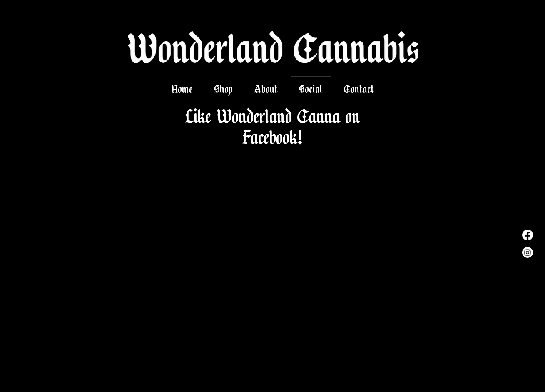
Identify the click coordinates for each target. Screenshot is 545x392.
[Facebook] (528, 235)
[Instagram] (528, 252)
